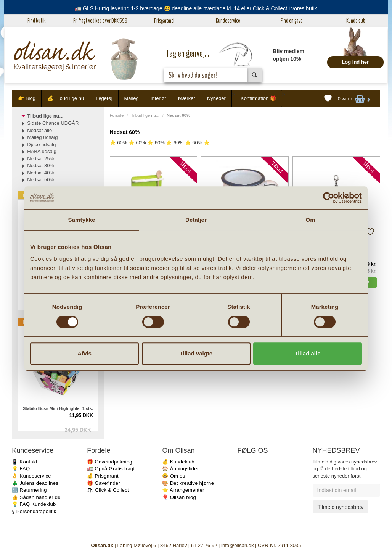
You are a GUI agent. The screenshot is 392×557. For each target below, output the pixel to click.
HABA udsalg (42, 151)
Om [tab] (310, 220)
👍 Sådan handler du (36, 497)
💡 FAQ (21, 469)
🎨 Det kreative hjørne (188, 483)
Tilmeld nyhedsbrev (341, 507)
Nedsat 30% (41, 165)
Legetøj (104, 98)
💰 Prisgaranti (103, 476)
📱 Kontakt (24, 462)
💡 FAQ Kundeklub (34, 504)
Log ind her (355, 62)
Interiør (158, 98)
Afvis (84, 353)
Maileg (132, 98)
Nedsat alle (39, 130)
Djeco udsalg (41, 144)
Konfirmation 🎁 (258, 98)
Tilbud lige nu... (145, 115)
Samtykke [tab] (82, 220)
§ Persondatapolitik (34, 511)
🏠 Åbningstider (180, 469)
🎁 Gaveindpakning (109, 462)
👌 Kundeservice (31, 476)
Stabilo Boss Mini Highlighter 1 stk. (58, 408)
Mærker (187, 98)
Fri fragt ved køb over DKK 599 (100, 21)
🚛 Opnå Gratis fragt (111, 469)
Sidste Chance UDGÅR (53, 123)
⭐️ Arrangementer (183, 490)
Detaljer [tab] (196, 220)
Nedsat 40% (41, 173)
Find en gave (292, 21)
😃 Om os (174, 476)
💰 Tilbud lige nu (66, 98)
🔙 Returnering (29, 490)
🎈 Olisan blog (179, 497)
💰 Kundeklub (178, 462)
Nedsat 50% (41, 180)
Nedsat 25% (41, 159)
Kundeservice (228, 21)
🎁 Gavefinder (104, 483)
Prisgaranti (164, 21)
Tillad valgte (196, 353)
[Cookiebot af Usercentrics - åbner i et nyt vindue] (329, 198)
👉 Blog (27, 98)
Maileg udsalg (42, 137)
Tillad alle (307, 353)
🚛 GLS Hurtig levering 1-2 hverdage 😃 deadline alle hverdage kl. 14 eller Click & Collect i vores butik (196, 8)
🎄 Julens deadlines (35, 483)
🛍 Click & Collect (108, 490)
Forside (117, 115)
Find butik (36, 21)
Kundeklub (356, 21)
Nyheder (216, 98)
